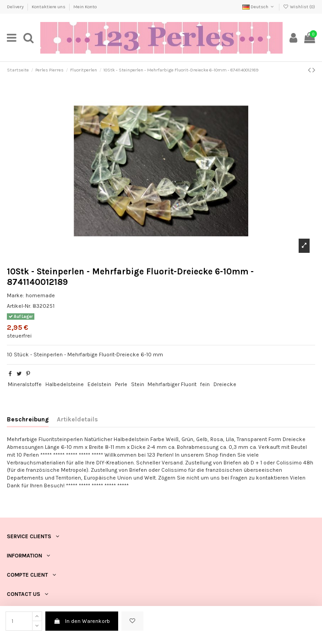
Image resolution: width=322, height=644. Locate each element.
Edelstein (99, 384)
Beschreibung (28, 419)
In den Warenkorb (82, 621)
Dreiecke (225, 384)
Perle (121, 384)
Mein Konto (85, 7)
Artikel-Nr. (19, 306)
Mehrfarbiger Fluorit (172, 384)
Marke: (16, 295)
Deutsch (259, 7)
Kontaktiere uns (49, 7)
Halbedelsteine (65, 384)
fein (205, 384)
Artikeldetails (77, 419)
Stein (138, 384)
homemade (40, 295)
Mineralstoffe (25, 384)
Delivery (16, 7)
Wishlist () (299, 7)
